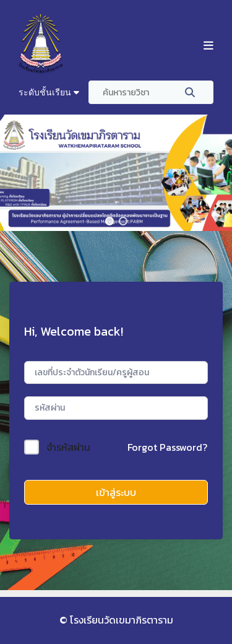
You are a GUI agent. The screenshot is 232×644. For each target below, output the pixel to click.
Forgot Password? (167, 447)
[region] (116, 173)
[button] (110, 221)
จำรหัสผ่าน (68, 447)
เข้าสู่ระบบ (116, 492)
